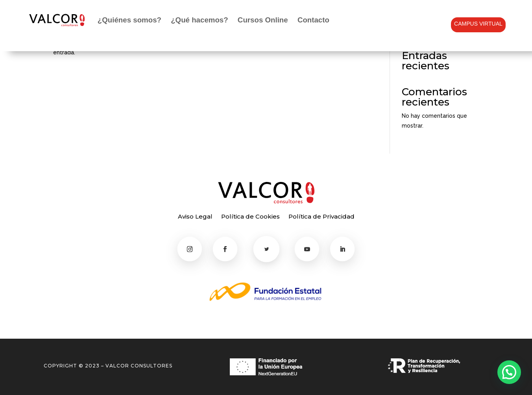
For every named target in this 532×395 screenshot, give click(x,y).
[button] (509, 372)
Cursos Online (263, 20)
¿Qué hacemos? (199, 20)
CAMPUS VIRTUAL (478, 24)
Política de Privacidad (321, 217)
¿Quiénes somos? (129, 20)
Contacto (313, 20)
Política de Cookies (250, 217)
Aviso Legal (195, 217)
